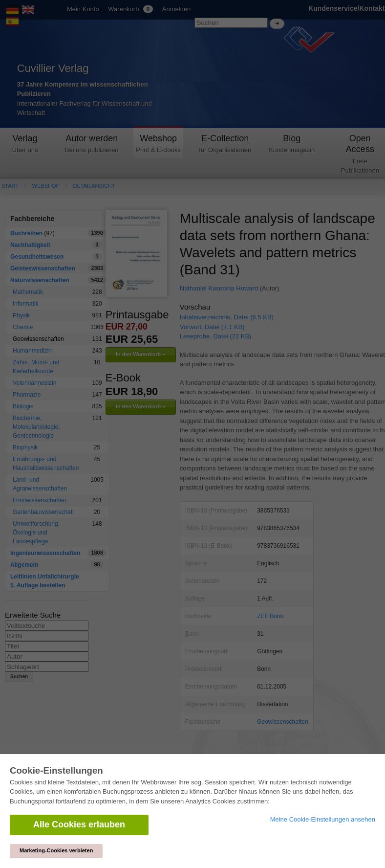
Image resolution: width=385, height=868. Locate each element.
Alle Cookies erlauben (79, 824)
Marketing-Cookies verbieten (56, 850)
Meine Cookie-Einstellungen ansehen (323, 819)
